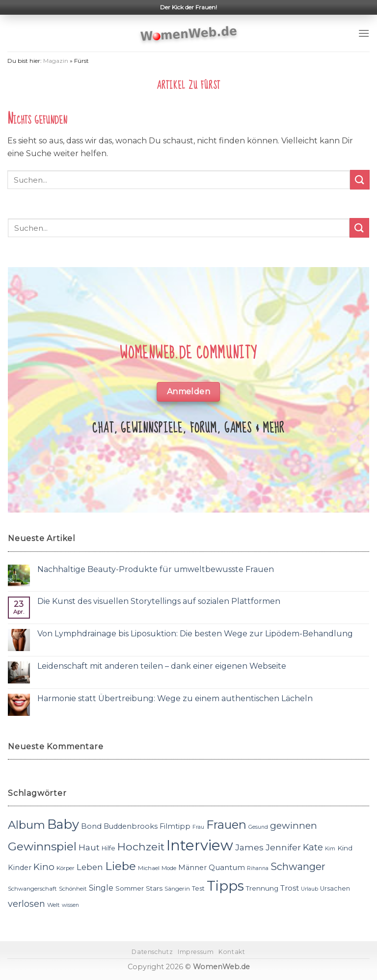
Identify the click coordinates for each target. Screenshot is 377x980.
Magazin (56, 61)
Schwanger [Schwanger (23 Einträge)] (298, 867)
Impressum (196, 952)
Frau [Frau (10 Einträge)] (198, 827)
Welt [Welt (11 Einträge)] (54, 905)
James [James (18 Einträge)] (249, 847)
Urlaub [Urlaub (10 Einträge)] (310, 889)
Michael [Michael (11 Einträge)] (149, 868)
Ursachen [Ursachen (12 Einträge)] (335, 888)
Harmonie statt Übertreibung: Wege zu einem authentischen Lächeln (175, 698)
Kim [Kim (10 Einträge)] (330, 849)
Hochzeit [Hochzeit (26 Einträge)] (141, 846)
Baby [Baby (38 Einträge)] (63, 824)
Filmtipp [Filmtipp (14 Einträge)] (175, 826)
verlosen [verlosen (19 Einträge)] (27, 904)
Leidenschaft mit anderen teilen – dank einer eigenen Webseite (162, 666)
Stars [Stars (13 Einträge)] (154, 888)
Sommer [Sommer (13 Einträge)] (130, 888)
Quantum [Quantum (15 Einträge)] (227, 867)
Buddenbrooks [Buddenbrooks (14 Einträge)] (131, 826)
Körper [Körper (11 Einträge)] (66, 868)
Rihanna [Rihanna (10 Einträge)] (258, 868)
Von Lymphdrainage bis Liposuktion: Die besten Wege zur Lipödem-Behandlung (195, 634)
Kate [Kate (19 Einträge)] (313, 847)
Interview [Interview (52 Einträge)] (200, 845)
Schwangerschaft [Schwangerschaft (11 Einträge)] (32, 889)
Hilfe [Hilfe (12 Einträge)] (108, 848)
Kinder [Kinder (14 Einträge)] (20, 868)
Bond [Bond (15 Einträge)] (91, 826)
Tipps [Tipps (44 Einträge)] (225, 886)
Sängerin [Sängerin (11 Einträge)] (177, 889)
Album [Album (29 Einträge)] (27, 825)
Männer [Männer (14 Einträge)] (192, 868)
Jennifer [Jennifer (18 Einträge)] (283, 847)
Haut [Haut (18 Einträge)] (89, 847)
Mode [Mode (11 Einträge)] (169, 868)
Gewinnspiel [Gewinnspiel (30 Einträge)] (42, 846)
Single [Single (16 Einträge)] (101, 888)
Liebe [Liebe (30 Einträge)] (121, 866)
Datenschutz (152, 952)
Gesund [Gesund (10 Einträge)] (258, 827)
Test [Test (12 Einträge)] (198, 888)
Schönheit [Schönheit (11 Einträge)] (73, 889)
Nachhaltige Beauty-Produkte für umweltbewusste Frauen (156, 569)
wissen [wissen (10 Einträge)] (70, 905)
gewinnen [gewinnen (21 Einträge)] (294, 826)
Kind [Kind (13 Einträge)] (345, 848)
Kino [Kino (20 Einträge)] (44, 867)
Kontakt (232, 952)
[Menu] (364, 33)
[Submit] (360, 179)
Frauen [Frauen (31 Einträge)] (226, 825)
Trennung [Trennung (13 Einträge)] (262, 888)
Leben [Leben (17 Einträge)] (90, 867)
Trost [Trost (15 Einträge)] (290, 888)
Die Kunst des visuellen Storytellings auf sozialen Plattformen (159, 601)
